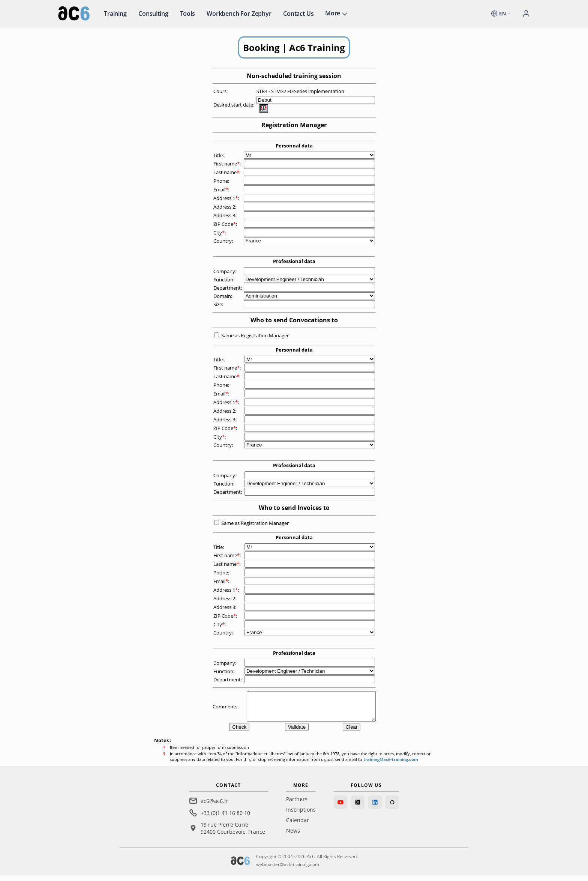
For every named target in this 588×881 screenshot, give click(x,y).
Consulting (153, 14)
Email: (222, 189)
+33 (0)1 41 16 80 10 (225, 819)
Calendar (298, 826)
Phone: (222, 181)
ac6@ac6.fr (214, 807)
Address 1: (227, 198)
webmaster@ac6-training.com (288, 870)
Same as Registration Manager (255, 335)
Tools (187, 14)
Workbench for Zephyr (239, 14)
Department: (228, 288)
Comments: (226, 709)
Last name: (227, 172)
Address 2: (225, 207)
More (333, 13)
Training (115, 14)
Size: (219, 304)
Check (239, 733)
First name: (228, 164)
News (293, 836)
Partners (297, 805)
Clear (352, 733)
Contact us (298, 14)
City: (220, 233)
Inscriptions (301, 815)
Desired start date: (234, 105)
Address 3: (225, 215)
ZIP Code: (226, 224)
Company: (225, 271)
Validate (297, 733)
